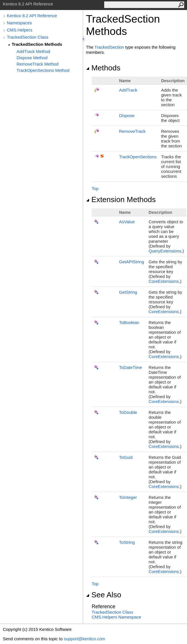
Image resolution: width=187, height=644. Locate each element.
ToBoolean (129, 322)
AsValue (127, 222)
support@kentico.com (84, 639)
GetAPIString (132, 262)
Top (95, 188)
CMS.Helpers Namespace (116, 617)
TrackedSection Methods (37, 44)
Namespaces (19, 23)
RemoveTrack (132, 131)
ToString (127, 542)
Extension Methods (121, 199)
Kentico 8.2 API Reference (32, 16)
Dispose (127, 115)
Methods (103, 68)
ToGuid (126, 457)
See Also (104, 595)
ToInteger (128, 497)
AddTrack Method (33, 51)
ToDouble (128, 412)
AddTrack (128, 90)
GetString (128, 292)
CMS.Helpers (20, 30)
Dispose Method (32, 58)
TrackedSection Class (28, 37)
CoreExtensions (164, 281)
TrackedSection (109, 47)
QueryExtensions (165, 251)
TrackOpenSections (138, 157)
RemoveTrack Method (38, 64)
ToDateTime (130, 367)
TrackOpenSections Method (43, 70)
